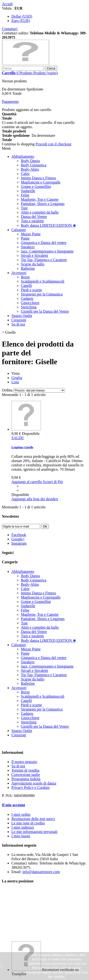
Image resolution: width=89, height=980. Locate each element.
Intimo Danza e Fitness (38, 178)
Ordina (7, 390)
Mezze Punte (31, 234)
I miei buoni (21, 836)
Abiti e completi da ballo (40, 212)
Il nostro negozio (24, 762)
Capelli (26, 286)
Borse (25, 277)
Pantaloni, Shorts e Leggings (43, 204)
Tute (24, 208)
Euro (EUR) (21, 21)
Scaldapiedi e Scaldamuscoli (43, 281)
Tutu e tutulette (32, 221)
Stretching (29, 307)
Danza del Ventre (34, 217)
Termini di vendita (25, 770)
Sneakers (28, 247)
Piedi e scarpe (31, 290)
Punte (25, 238)
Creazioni (19, 320)
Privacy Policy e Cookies (30, 788)
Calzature (19, 230)
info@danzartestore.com (41, 872)
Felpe (25, 195)
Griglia (17, 378)
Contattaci (10, 29)
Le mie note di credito (28, 823)
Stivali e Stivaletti (35, 256)
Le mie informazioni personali (34, 832)
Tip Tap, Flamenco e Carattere (44, 260)
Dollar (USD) (22, 16)
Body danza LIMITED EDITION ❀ (48, 225)
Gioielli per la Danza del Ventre (45, 311)
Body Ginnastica (34, 165)
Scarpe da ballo (33, 264)
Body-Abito (30, 169)
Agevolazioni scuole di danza (34, 783)
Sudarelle (28, 191)
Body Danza (30, 161)
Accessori (19, 273)
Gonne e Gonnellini (36, 187)
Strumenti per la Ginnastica (42, 294)
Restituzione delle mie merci (33, 819)
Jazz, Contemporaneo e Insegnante (47, 251)
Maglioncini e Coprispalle (41, 182)
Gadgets (27, 298)
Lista (15, 382)
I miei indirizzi (23, 827)
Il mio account (14, 805)
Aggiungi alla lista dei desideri (35, 499)
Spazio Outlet (22, 316)
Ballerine (28, 268)
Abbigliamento (23, 156)
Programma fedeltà (26, 779)
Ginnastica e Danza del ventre (44, 243)
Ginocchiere (30, 303)
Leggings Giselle (22, 447)
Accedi (7, 4)
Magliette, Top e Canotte (40, 199)
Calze (25, 174)
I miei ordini (21, 814)
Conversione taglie (26, 775)
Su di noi (18, 324)
